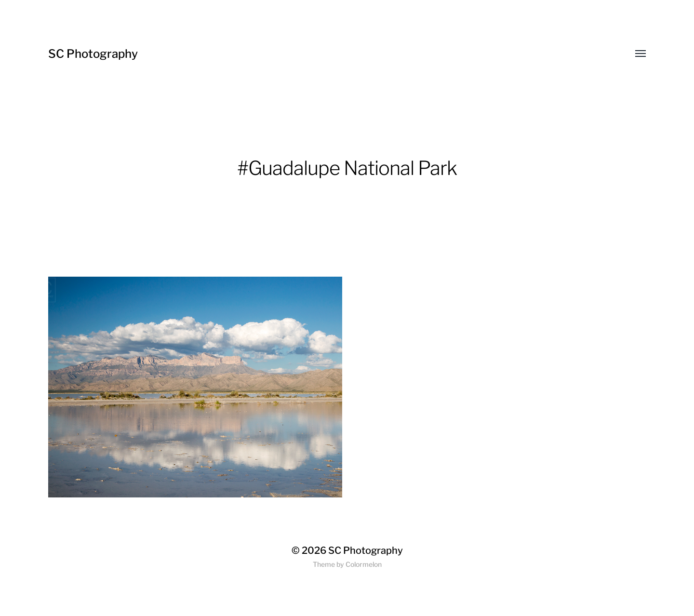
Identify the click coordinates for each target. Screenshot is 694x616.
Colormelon (364, 564)
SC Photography (93, 54)
